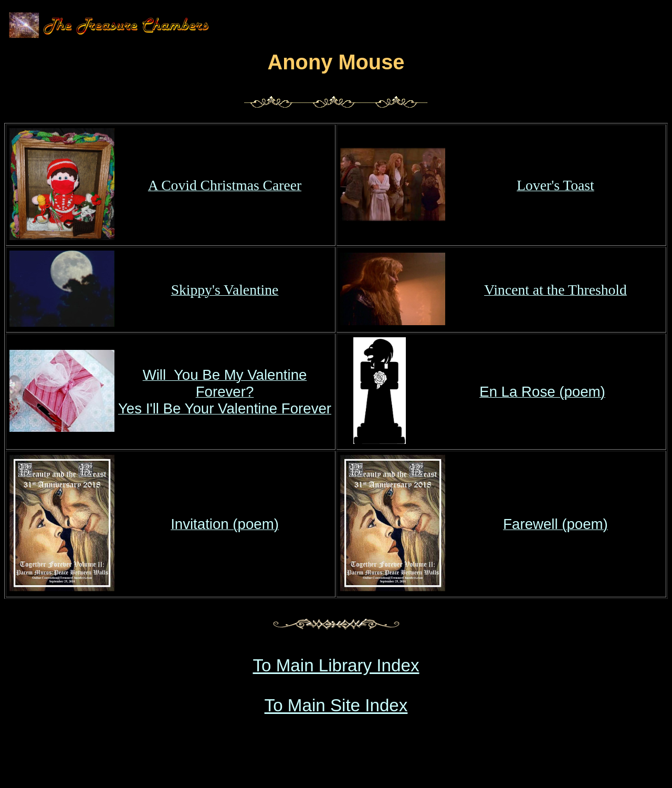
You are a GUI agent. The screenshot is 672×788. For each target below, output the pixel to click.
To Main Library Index (336, 665)
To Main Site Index (336, 705)
